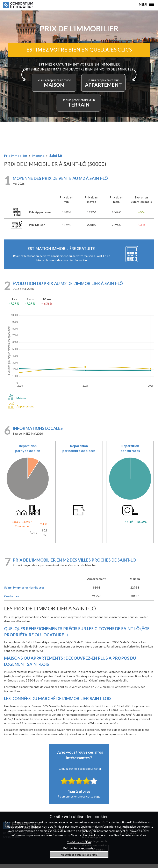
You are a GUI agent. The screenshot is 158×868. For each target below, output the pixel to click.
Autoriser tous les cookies (79, 855)
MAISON (53, 86)
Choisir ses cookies (79, 842)
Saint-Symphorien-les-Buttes (24, 591)
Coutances (12, 600)
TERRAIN (79, 106)
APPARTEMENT (105, 86)
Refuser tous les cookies (79, 848)
